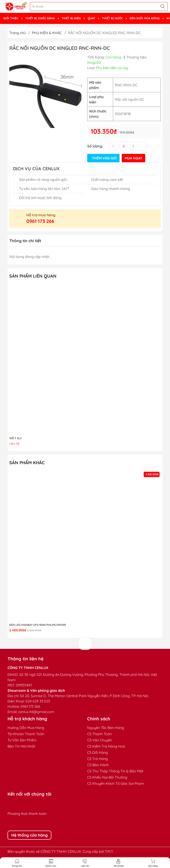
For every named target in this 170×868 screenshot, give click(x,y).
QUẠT (91, 18)
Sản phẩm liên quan (33, 276)
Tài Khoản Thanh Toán (26, 734)
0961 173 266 (40, 221)
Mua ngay (133, 158)
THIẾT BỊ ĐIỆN (71, 18)
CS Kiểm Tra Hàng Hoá (106, 746)
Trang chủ (17, 33)
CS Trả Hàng (98, 759)
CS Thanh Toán (99, 734)
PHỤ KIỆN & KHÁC (47, 33)
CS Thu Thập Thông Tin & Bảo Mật (115, 771)
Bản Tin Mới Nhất (21, 746)
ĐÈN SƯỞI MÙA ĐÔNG (145, 18)
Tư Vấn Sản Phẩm (22, 740)
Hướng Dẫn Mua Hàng (26, 728)
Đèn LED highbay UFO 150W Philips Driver (38, 625)
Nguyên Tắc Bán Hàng (106, 728)
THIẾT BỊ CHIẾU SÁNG (40, 18)
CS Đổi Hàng (98, 752)
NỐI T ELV (15, 438)
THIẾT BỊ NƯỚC (112, 18)
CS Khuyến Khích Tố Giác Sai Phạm (116, 783)
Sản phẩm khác (27, 463)
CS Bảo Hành (98, 765)
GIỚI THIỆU (11, 18)
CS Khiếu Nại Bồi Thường (107, 777)
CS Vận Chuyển (100, 740)
